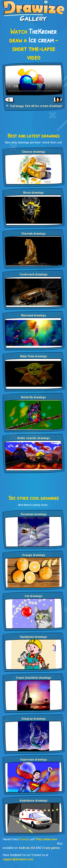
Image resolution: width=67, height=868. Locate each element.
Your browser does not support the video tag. (33, 80)
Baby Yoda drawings (34, 356)
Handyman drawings (33, 637)
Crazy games (51, 848)
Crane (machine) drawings (33, 678)
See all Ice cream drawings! (44, 106)
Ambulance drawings (33, 801)
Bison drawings (33, 193)
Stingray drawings (34, 719)
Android (24, 848)
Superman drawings (34, 760)
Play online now (47, 839)
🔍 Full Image (15, 106)
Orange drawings (34, 555)
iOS (33, 848)
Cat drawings (33, 596)
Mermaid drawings (34, 315)
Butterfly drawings (33, 397)
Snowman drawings (34, 514)
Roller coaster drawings (34, 438)
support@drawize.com (18, 859)
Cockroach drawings (34, 274)
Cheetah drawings (33, 234)
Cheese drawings (34, 152)
